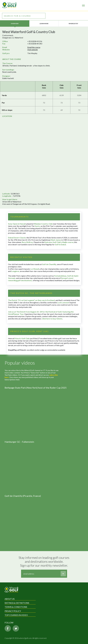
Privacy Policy (13, 611)
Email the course (34, 47)
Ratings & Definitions (17, 603)
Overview (15, 24)
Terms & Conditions (16, 607)
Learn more (44, 24)
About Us (10, 599)
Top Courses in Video (16, 615)
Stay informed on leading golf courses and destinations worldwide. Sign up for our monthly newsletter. (44, 561)
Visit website (33, 50)
